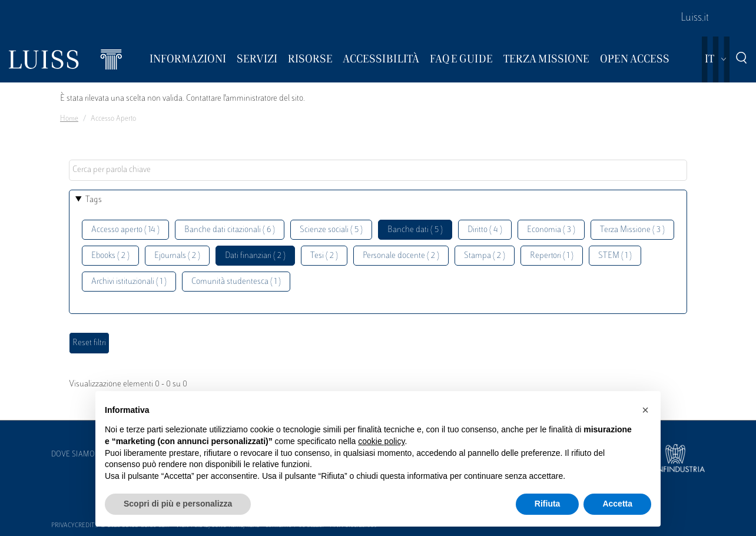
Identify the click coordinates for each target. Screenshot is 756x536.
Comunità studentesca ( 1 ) (236, 282)
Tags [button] (94, 200)
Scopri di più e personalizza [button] (178, 504)
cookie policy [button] (381, 441)
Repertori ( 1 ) (552, 256)
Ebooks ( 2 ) (110, 256)
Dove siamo (73, 455)
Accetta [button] (617, 504)
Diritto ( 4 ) (485, 230)
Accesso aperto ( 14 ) (125, 230)
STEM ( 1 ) (615, 256)
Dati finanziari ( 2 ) (255, 256)
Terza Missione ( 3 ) (632, 230)
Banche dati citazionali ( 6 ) (230, 230)
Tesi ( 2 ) (324, 256)
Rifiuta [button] (548, 504)
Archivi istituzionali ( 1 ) (129, 282)
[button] (645, 410)
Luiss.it (695, 18)
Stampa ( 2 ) (485, 256)
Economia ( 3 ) (551, 230)
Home (69, 119)
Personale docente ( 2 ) (401, 256)
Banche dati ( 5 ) (415, 230)
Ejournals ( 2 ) (177, 256)
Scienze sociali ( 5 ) (331, 230)
